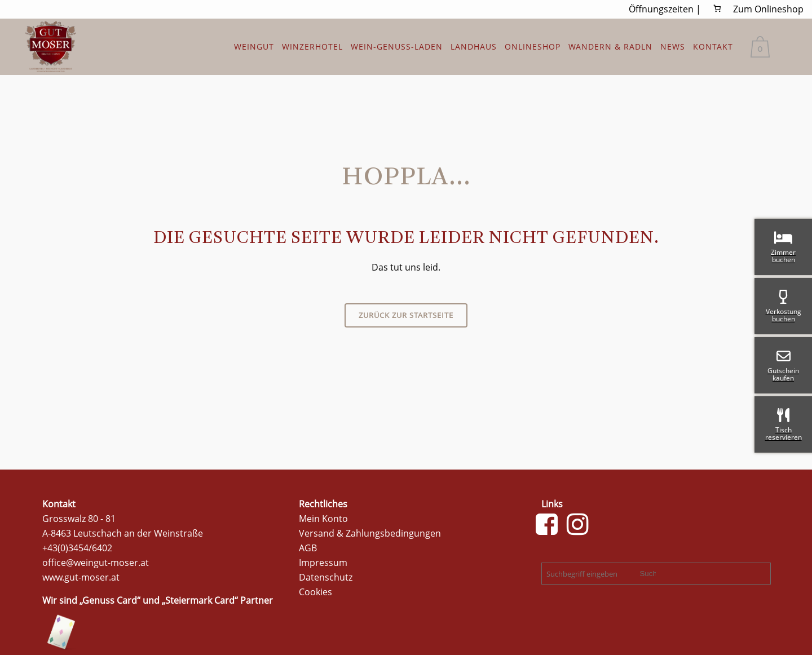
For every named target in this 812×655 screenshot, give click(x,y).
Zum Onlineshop (768, 9)
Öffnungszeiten (661, 9)
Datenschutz (326, 577)
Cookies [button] (315, 592)
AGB (308, 548)
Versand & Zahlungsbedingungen (370, 533)
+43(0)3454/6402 (77, 548)
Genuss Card (110, 600)
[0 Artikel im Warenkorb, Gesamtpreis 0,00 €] (717, 9)
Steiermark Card (200, 600)
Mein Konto (323, 519)
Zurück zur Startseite (406, 315)
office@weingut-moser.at (96, 563)
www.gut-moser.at (81, 577)
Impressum (323, 563)
